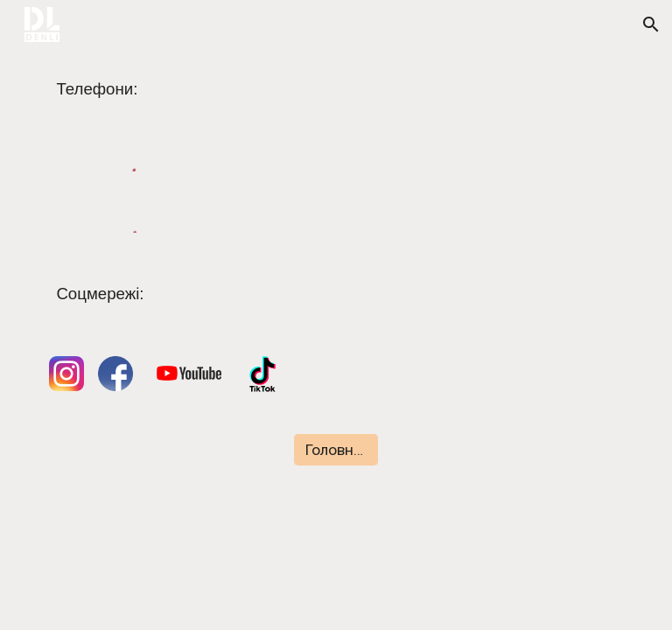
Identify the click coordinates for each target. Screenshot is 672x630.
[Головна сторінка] (336, 450)
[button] (651, 24)
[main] (336, 90)
